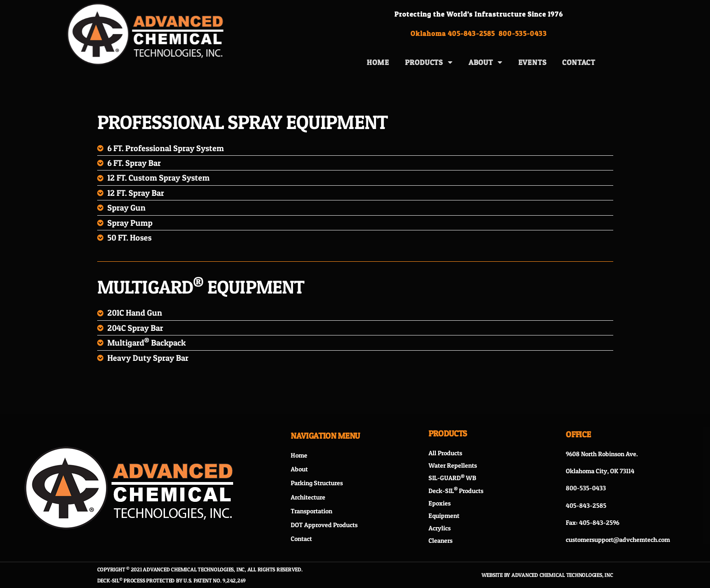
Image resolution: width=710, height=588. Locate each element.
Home (378, 62)
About (486, 62)
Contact (579, 62)
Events (533, 62)
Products (429, 62)
